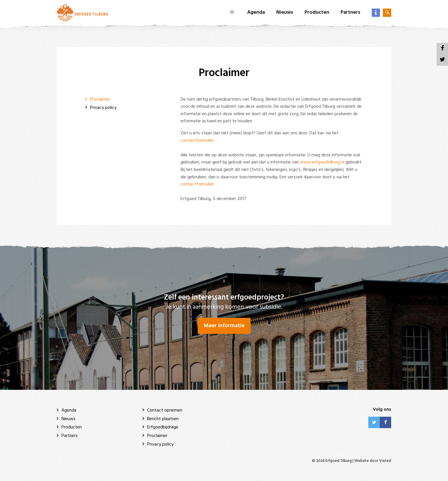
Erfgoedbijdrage (163, 427)
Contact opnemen (165, 410)
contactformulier (197, 141)
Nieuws (285, 12)
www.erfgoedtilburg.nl (322, 162)
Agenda (256, 12)
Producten (317, 12)
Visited (385, 461)
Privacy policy (103, 108)
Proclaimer (100, 99)
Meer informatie (224, 326)
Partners (350, 12)
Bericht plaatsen (163, 419)
